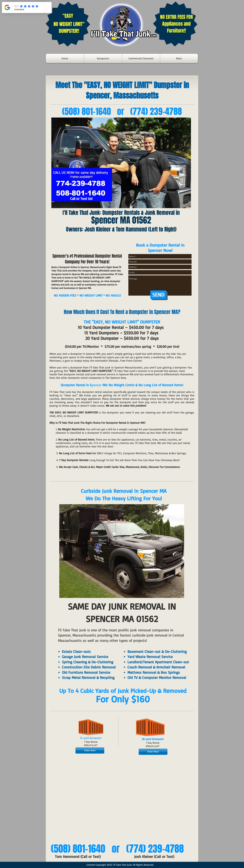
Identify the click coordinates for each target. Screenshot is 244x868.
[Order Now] (90, 750)
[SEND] (158, 295)
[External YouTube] (121, 801)
